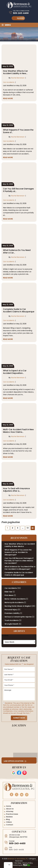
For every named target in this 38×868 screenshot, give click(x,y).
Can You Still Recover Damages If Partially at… (18, 190)
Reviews (9, 817)
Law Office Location (14, 761)
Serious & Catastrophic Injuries (18, 617)
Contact (10, 825)
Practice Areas (12, 814)
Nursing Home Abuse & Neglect (18, 606)
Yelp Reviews (25, 773)
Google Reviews (14, 773)
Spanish (19, 18)
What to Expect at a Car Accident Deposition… (15, 372)
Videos (9, 822)
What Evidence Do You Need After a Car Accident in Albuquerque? (20, 568)
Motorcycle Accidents (14, 602)
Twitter (17, 794)
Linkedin (22, 794)
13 (28, 528)
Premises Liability (12, 613)
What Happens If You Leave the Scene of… (18, 131)
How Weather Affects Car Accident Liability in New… (15, 72)
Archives (5, 636)
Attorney (10, 811)
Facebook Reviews (19, 773)
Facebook (11, 794)
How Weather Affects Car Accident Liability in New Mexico (20, 545)
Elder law (8, 592)
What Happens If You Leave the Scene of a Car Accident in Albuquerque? (18, 552)
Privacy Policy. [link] (28, 863)
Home (9, 806)
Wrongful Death (11, 624)
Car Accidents (9, 82)
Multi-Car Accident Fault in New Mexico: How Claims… (18, 431)
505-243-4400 (21, 13)
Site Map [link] (18, 863)
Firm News (9, 595)
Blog (8, 819)
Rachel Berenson (18, 78)
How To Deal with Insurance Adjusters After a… (16, 490)
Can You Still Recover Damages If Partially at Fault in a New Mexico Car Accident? (19, 561)
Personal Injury (11, 610)
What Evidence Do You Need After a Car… (17, 252)
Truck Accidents (12, 620)
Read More (8, 98)
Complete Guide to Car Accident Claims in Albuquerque (19, 311)
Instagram (27, 794)
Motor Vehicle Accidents (15, 599)
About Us (10, 809)
